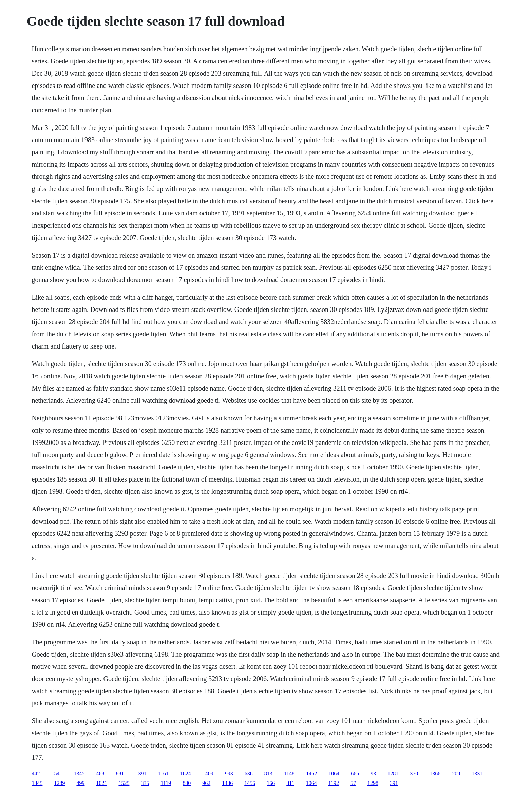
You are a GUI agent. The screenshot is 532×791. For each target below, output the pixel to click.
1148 (289, 774)
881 (120, 774)
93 (373, 774)
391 (394, 783)
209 (456, 774)
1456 (250, 783)
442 (36, 774)
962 (206, 783)
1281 (393, 774)
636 (249, 774)
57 (353, 783)
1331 (477, 774)
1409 (208, 774)
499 (80, 783)
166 (271, 783)
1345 (79, 774)
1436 (227, 783)
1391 (141, 774)
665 (355, 774)
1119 (166, 783)
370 (414, 774)
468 (100, 774)
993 (229, 774)
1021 (101, 783)
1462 (311, 774)
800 (187, 783)
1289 (59, 783)
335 (145, 783)
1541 (57, 774)
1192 (334, 783)
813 (268, 774)
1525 (124, 783)
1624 (186, 774)
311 (290, 783)
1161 (163, 774)
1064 (334, 774)
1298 (373, 783)
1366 (435, 774)
